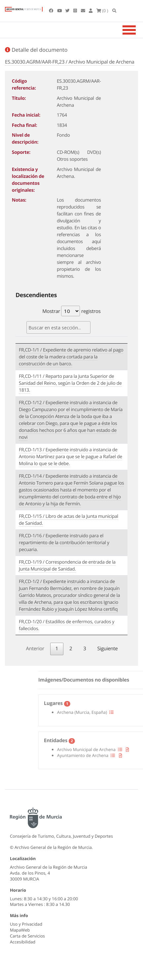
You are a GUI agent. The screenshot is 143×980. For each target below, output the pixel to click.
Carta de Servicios (27, 936)
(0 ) (102, 11)
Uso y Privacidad (26, 924)
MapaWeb (20, 930)
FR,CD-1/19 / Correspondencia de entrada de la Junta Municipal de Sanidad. (67, 566)
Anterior (35, 649)
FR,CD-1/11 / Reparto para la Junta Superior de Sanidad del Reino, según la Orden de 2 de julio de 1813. (70, 383)
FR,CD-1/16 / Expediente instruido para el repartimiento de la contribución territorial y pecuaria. (64, 543)
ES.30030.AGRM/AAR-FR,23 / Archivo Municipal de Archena (70, 62)
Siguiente (108, 649)
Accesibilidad (23, 942)
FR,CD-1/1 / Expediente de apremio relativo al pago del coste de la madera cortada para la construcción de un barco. (71, 357)
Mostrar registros (71, 311)
